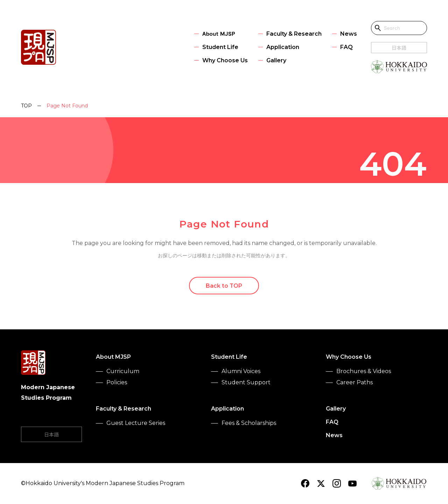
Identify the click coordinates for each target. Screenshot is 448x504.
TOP (26, 106)
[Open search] (378, 28)
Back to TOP (224, 286)
